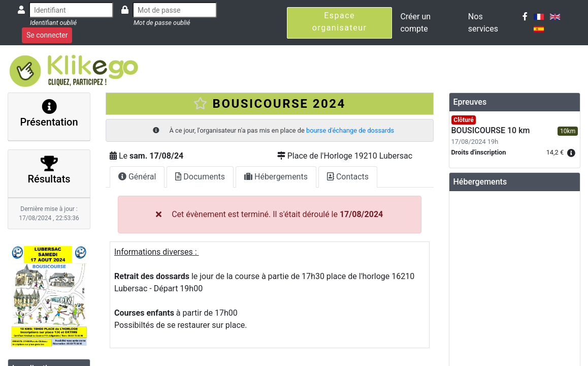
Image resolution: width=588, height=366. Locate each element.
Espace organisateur (340, 22)
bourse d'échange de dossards (350, 130)
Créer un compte (415, 23)
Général (137, 177)
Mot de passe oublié (162, 23)
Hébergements (276, 177)
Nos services (483, 23)
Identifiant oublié (53, 23)
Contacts (348, 177)
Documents (200, 177)
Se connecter (47, 35)
